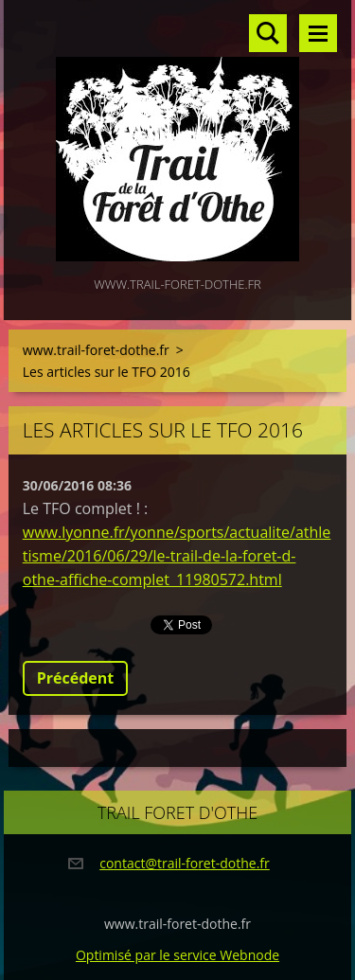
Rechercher (268, 33)
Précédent (75, 678)
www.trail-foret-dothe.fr (96, 350)
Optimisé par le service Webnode (177, 955)
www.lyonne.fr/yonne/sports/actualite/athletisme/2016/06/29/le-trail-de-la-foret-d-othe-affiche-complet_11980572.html (177, 556)
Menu (318, 33)
